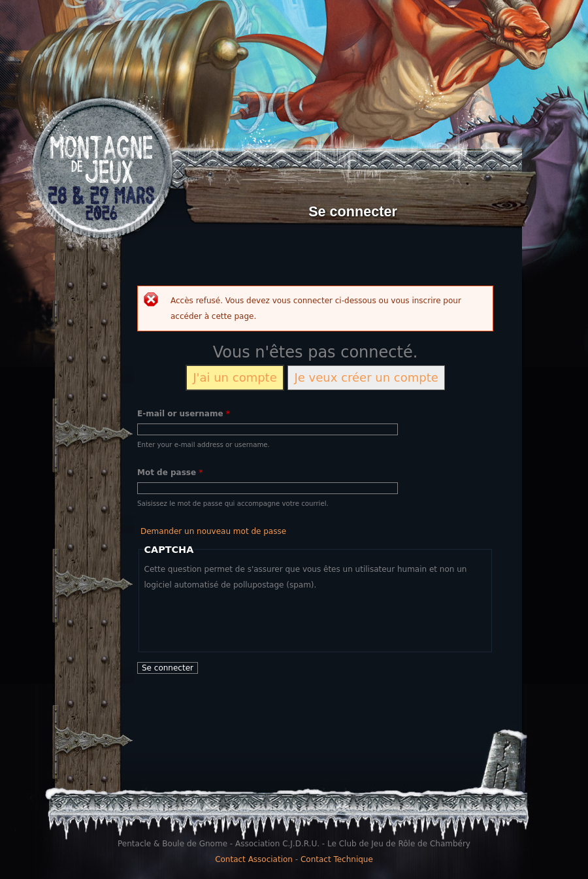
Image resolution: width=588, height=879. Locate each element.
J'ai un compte (235, 377)
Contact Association (254, 859)
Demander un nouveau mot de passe (213, 531)
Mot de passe (170, 473)
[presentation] (244, 618)
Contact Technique (337, 859)
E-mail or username (184, 414)
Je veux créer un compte (366, 377)
